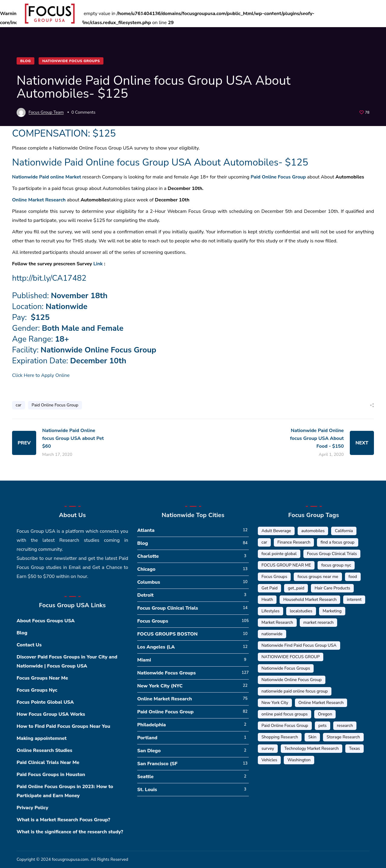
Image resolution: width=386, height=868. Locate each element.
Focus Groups (153, 621)
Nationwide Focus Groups (71, 61)
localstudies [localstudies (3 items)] (301, 611)
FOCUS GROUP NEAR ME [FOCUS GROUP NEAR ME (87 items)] (286, 565)
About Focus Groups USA (46, 621)
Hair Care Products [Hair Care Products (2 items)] (332, 588)
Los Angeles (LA (156, 647)
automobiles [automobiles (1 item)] (313, 531)
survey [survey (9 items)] (268, 748)
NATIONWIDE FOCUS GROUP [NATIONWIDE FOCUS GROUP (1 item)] (291, 657)
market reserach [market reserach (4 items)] (319, 622)
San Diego (149, 751)
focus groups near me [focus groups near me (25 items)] (318, 577)
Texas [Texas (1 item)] (354, 748)
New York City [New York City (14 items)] (275, 703)
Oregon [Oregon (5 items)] (325, 714)
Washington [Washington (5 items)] (299, 760)
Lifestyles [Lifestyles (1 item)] (271, 611)
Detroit (145, 595)
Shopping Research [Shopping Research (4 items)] (280, 737)
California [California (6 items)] (344, 531)
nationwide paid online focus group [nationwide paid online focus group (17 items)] (295, 691)
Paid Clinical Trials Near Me (48, 762)
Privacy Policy (32, 808)
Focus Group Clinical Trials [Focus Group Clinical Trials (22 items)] (332, 554)
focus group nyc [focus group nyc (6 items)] (336, 565)
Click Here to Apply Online (41, 375)
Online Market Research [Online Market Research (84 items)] (321, 703)
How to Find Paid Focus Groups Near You (63, 726)
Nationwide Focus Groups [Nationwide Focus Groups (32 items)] (286, 668)
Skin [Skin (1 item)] (312, 737)
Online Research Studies (44, 750)
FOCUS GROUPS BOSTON (167, 634)
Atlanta (146, 530)
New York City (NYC (160, 686)
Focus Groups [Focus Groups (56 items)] (274, 577)
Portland (147, 738)
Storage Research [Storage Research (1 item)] (343, 737)
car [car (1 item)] (264, 542)
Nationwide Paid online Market (47, 177)
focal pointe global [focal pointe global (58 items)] (279, 554)
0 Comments (84, 112)
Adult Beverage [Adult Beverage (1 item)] (276, 531)
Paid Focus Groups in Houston (51, 775)
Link (98, 264)
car (19, 405)
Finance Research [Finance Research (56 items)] (294, 542)
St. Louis (147, 790)
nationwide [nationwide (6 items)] (272, 634)
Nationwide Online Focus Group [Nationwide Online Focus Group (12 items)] (292, 680)
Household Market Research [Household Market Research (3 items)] (310, 600)
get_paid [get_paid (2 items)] (296, 588)
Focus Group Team (46, 112)
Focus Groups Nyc (37, 690)
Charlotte (148, 556)
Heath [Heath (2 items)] (267, 600)
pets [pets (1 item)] (323, 726)
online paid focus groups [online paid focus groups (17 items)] (285, 714)
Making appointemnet (42, 738)
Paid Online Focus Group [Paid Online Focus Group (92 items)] (285, 726)
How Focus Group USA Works (51, 714)
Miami (144, 660)
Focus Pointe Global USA (45, 702)
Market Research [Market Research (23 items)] (277, 622)
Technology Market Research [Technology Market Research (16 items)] (312, 748)
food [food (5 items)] (353, 577)
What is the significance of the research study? (70, 832)
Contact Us (29, 645)
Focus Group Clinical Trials (168, 608)
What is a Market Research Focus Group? (63, 820)
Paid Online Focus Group (278, 177)
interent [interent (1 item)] (354, 600)
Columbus (149, 582)
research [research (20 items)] (345, 726)
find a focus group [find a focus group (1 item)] (337, 542)
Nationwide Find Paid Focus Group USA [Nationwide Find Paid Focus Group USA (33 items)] (299, 645)
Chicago (146, 569)
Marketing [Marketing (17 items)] (332, 611)
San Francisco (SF (157, 764)
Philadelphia (152, 725)
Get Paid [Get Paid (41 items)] (269, 588)
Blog (25, 61)
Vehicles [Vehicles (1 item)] (269, 760)
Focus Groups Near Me (42, 678)
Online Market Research (39, 200)
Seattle (145, 777)
